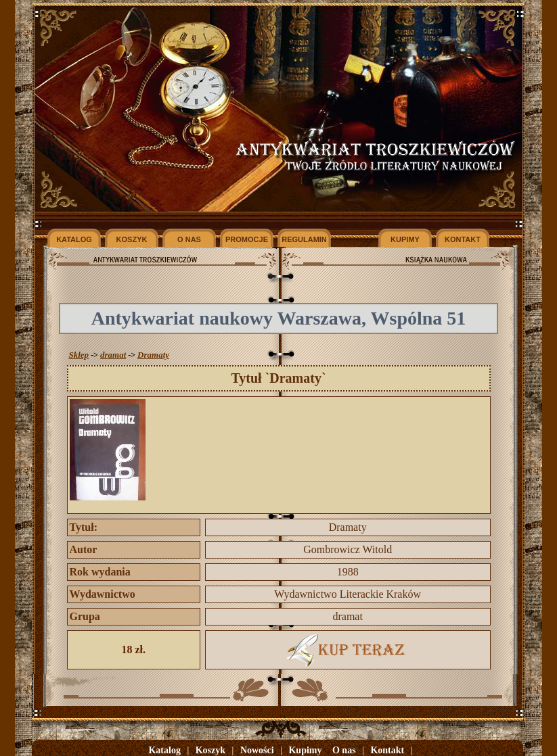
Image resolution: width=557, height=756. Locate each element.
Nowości (257, 750)
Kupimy (305, 750)
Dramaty (153, 355)
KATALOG (74, 239)
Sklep (79, 355)
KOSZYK (132, 239)
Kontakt (387, 750)
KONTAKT (463, 239)
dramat (113, 355)
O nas (344, 750)
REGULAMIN (304, 239)
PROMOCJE (247, 239)
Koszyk (210, 750)
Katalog (164, 750)
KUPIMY (405, 239)
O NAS (189, 239)
